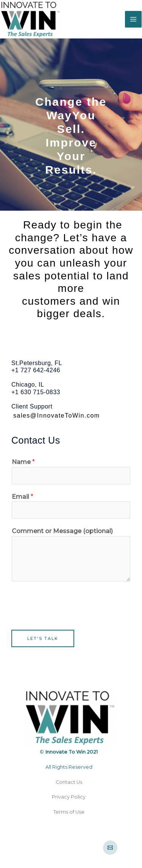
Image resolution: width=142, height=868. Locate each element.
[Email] (110, 848)
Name (23, 462)
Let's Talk (43, 638)
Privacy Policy (69, 797)
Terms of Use (69, 812)
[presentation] (69, 604)
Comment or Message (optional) (62, 531)
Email (23, 497)
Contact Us (69, 782)
